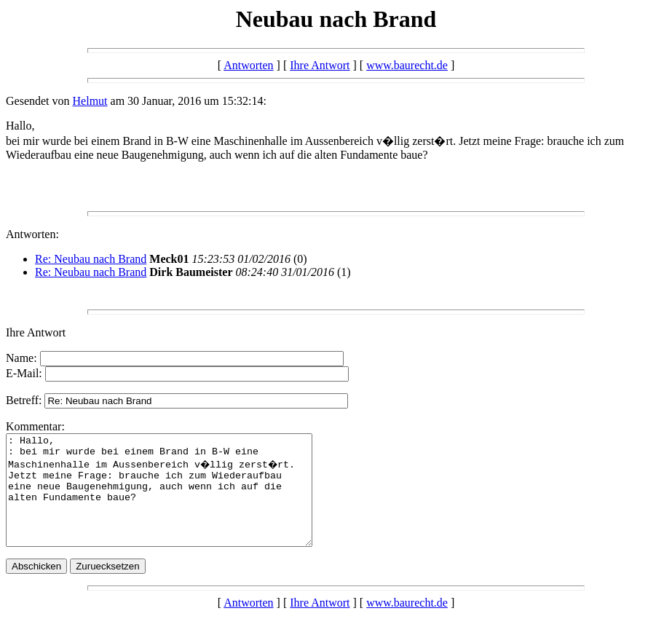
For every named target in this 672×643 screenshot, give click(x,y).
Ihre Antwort (320, 65)
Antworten (248, 65)
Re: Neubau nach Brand (91, 259)
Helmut (90, 101)
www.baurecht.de (407, 65)
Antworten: (32, 234)
